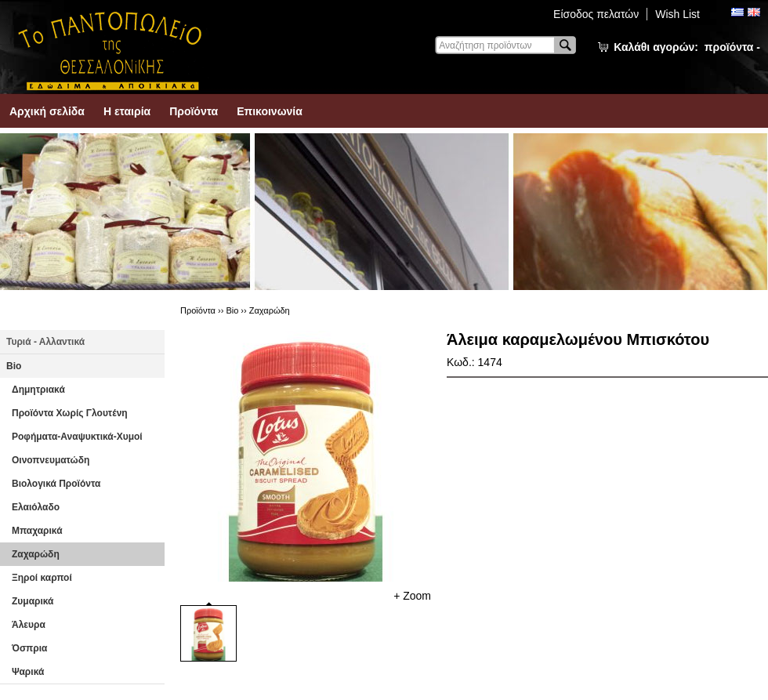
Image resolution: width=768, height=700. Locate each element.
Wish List (677, 14)
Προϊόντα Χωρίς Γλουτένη (70, 413)
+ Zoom (412, 596)
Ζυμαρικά (33, 601)
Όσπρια (29, 648)
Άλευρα (29, 625)
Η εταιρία (127, 111)
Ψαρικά (28, 672)
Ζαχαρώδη (36, 554)
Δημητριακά (38, 390)
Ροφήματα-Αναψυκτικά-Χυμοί (77, 437)
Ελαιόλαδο (36, 507)
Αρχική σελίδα (47, 111)
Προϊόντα (194, 111)
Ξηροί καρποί (42, 578)
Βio (14, 366)
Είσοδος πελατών (596, 14)
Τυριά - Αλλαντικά (45, 342)
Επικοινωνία (270, 111)
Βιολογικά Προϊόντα (56, 484)
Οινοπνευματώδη (51, 460)
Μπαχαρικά (37, 531)
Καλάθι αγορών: (687, 47)
